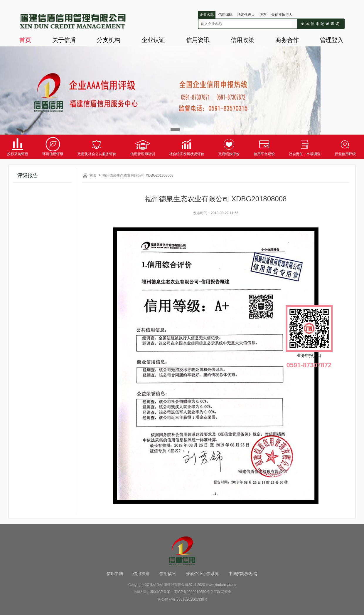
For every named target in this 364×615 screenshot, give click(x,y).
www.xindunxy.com (221, 585)
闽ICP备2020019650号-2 (193, 592)
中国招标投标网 (243, 574)
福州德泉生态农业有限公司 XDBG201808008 (138, 175)
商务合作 (287, 40)
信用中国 (115, 574)
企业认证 (153, 40)
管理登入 (332, 40)
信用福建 (141, 574)
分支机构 (109, 40)
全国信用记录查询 (321, 24)
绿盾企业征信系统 (202, 574)
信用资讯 (198, 40)
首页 (25, 40)
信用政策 (242, 40)
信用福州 (168, 574)
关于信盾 (64, 40)
